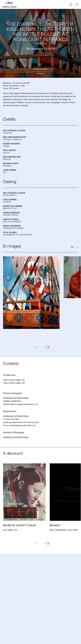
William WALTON (12, 157)
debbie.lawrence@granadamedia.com (20, 404)
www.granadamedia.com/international (21, 422)
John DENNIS (10, 170)
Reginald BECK (11, 164)
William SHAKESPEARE (15, 137)
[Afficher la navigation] (77, 4)
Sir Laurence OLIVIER (14, 131)
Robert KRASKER (11, 144)
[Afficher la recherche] (71, 4)
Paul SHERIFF (10, 150)
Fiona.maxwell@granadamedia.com (19, 425)
